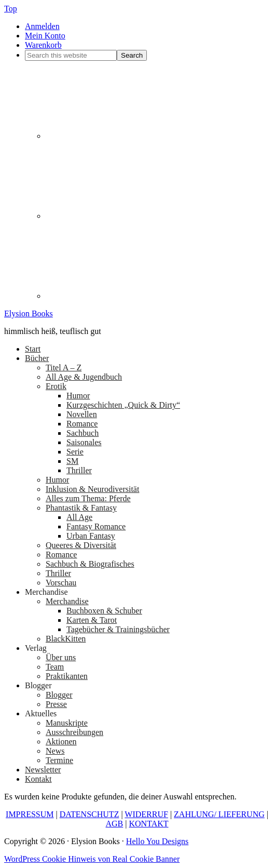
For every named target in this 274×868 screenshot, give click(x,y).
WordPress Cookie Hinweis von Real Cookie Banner (92, 859)
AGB (114, 824)
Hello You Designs (157, 841)
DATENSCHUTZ (90, 814)
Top (11, 9)
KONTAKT (148, 824)
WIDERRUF (146, 814)
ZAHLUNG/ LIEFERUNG (219, 814)
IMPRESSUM (30, 814)
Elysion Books (29, 313)
